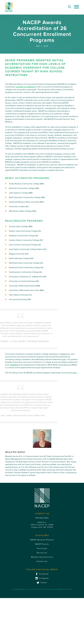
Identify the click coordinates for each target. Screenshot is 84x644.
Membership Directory (42, 613)
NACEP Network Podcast (42, 596)
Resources (42, 608)
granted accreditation (26, 87)
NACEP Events (42, 600)
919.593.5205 (42, 574)
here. (75, 373)
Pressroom (42, 604)
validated (14, 365)
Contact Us (42, 617)
